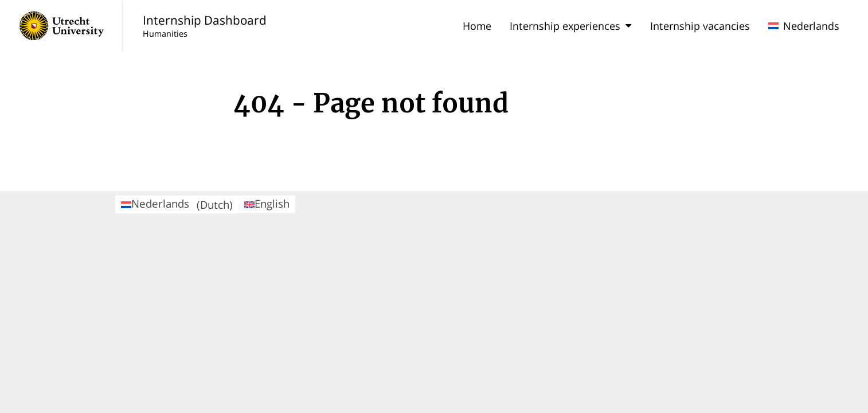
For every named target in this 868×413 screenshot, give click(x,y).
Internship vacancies (700, 26)
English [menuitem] (267, 203)
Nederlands (804, 26)
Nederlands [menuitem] (177, 204)
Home (477, 26)
